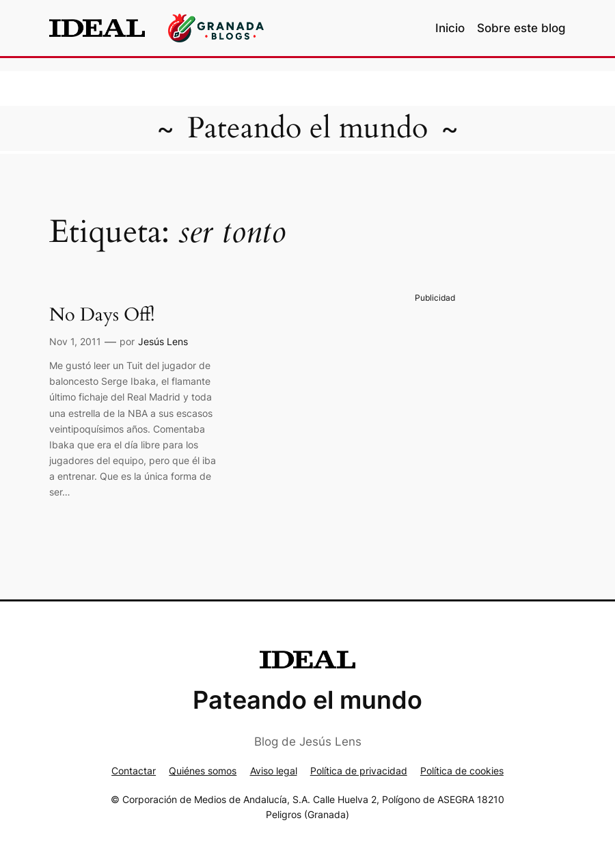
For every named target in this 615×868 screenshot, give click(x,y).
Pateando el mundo (307, 128)
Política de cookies (462, 771)
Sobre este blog (521, 28)
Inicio (450, 28)
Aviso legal (274, 771)
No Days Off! (102, 315)
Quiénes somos (203, 771)
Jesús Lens (163, 341)
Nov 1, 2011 (75, 341)
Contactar (134, 771)
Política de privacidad (359, 771)
